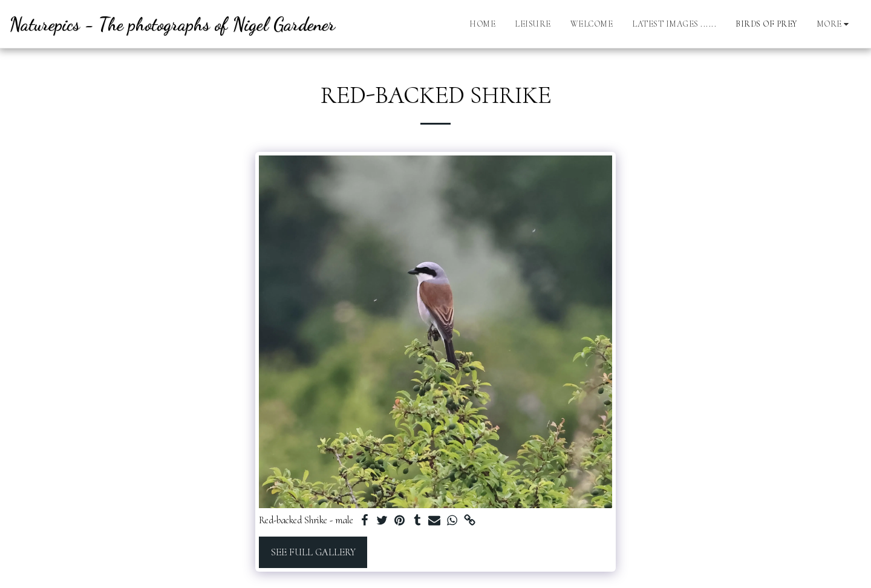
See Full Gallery (313, 552)
